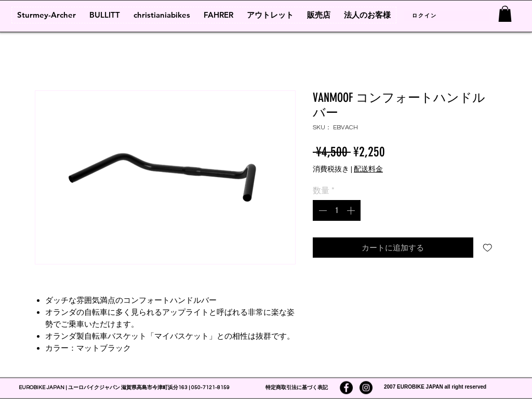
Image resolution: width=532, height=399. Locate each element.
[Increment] (352, 210)
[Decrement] (322, 210)
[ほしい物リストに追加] (488, 248)
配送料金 (368, 169)
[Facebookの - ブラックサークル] (346, 388)
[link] (505, 14)
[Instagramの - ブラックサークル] (366, 388)
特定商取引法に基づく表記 (297, 388)
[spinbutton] (337, 210)
